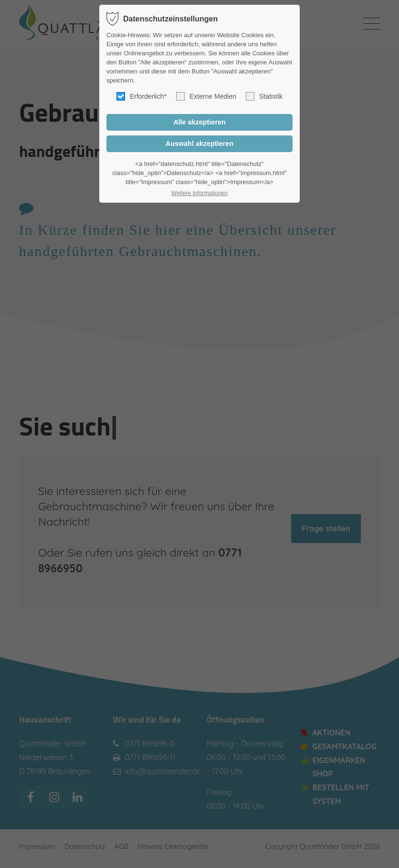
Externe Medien (206, 96)
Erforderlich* (142, 96)
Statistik (264, 96)
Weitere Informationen (199, 193)
